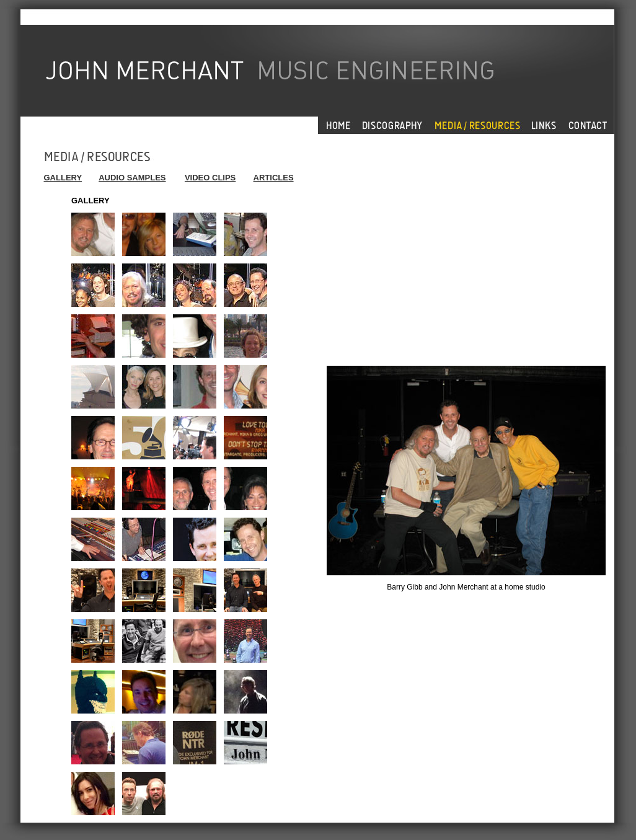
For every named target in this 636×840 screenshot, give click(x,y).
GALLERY (63, 178)
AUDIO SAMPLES (132, 178)
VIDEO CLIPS (210, 178)
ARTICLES (274, 178)
